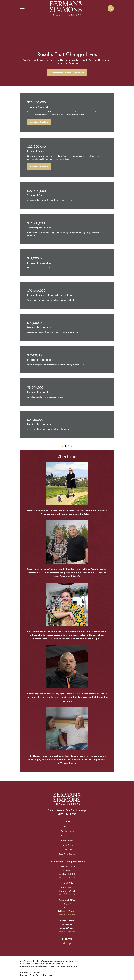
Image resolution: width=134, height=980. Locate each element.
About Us (67, 827)
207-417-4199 (67, 814)
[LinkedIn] (70, 944)
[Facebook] (64, 944)
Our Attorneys (67, 831)
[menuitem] (24, 975)
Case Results (67, 841)
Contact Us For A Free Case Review (67, 73)
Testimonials (67, 850)
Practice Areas (67, 836)
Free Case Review (67, 854)
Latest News (67, 845)
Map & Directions (67, 877)
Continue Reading (39, 122)
